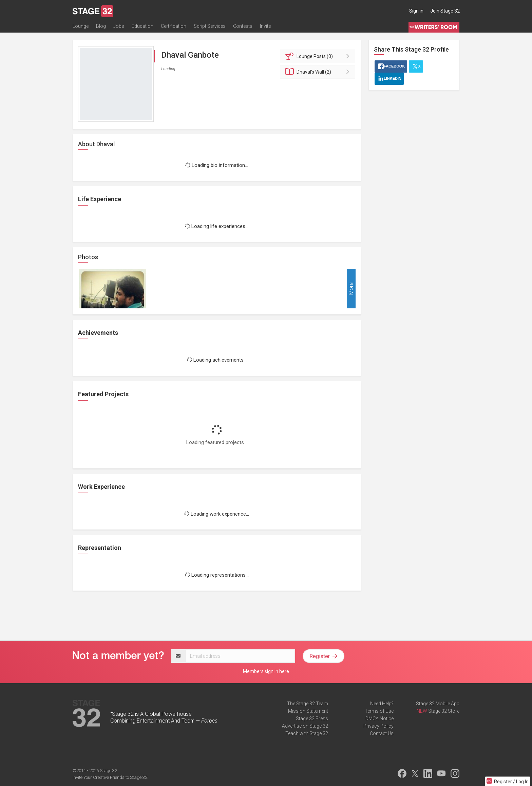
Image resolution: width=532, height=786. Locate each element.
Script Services (210, 26)
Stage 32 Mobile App (438, 704)
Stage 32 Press (312, 718)
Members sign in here (266, 671)
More (351, 289)
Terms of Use (379, 711)
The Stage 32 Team (308, 704)
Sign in (416, 11)
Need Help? (382, 704)
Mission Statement (308, 711)
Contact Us (382, 733)
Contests (243, 26)
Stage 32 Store (444, 711)
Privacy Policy (378, 726)
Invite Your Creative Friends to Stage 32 (110, 777)
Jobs (119, 26)
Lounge (81, 26)
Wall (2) (319, 72)
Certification (174, 26)
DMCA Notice (379, 718)
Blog (101, 26)
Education (142, 26)
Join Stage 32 (445, 11)
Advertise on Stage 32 (305, 726)
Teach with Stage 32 (307, 733)
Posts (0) (319, 56)
